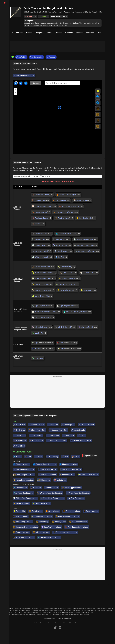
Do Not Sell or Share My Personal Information (16, 614)
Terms (50, 623)
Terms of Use (38, 612)
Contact (43, 623)
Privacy (57, 623)
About (35, 623)
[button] (16, 90)
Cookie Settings (48, 612)
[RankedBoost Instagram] (60, 627)
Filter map (36, 83)
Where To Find (21, 57)
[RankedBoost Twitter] (55, 627)
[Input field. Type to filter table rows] (57, 176)
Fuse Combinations (37, 57)
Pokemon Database (75, 623)
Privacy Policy (27, 612)
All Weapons (51, 57)
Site (64, 623)
